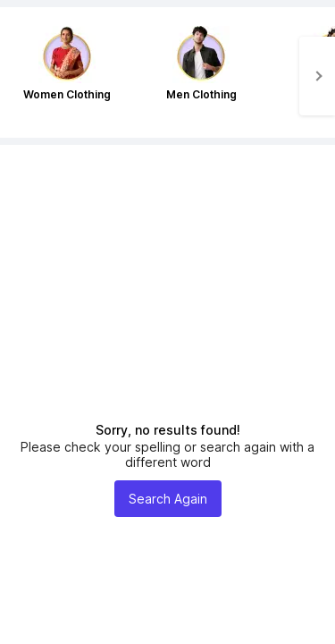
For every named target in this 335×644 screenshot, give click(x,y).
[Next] (317, 76)
